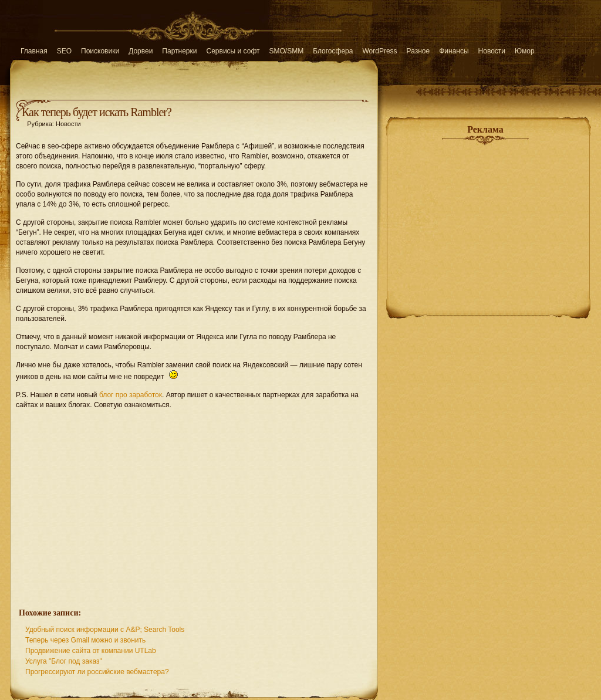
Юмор (525, 51)
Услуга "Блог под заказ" (64, 661)
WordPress (379, 51)
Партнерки (179, 51)
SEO (64, 51)
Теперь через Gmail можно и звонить (85, 640)
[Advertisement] (194, 502)
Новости (492, 51)
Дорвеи (141, 51)
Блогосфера (333, 51)
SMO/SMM (287, 51)
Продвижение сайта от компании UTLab (91, 651)
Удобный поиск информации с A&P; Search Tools (105, 630)
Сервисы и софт (233, 51)
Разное (418, 51)
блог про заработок (131, 395)
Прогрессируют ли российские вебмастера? (97, 672)
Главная (34, 51)
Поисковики (100, 51)
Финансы (454, 51)
